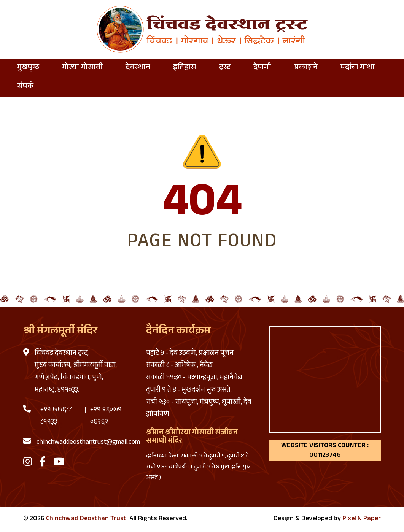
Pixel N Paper (362, 519)
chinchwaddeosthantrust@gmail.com (88, 443)
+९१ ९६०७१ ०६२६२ (106, 416)
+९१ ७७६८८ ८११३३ (56, 416)
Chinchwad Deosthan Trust (86, 519)
